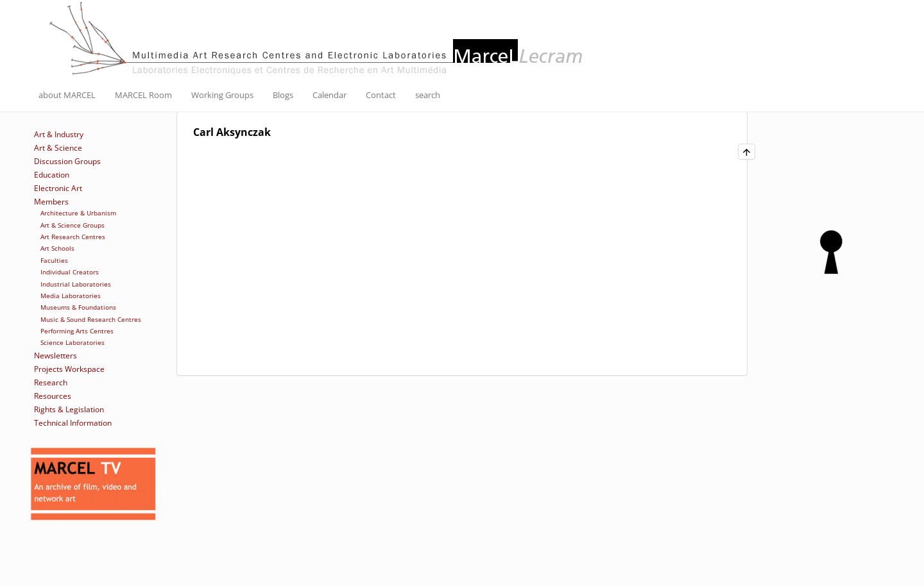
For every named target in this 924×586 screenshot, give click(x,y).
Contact (381, 95)
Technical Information (73, 423)
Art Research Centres (73, 237)
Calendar (329, 95)
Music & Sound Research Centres (91, 319)
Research (51, 382)
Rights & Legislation (69, 409)
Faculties (54, 260)
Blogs (283, 95)
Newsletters (56, 356)
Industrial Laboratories (76, 284)
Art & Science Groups (73, 225)
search (428, 95)
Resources (53, 396)
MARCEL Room (143, 95)
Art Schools (57, 248)
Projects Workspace (69, 369)
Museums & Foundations (78, 307)
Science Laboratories (73, 342)
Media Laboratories (71, 296)
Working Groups (222, 95)
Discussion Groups (67, 161)
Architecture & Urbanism (78, 213)
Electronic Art (58, 188)
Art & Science (58, 148)
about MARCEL (67, 95)
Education (52, 175)
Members (51, 202)
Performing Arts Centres (77, 331)
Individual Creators (70, 272)
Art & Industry (59, 134)
